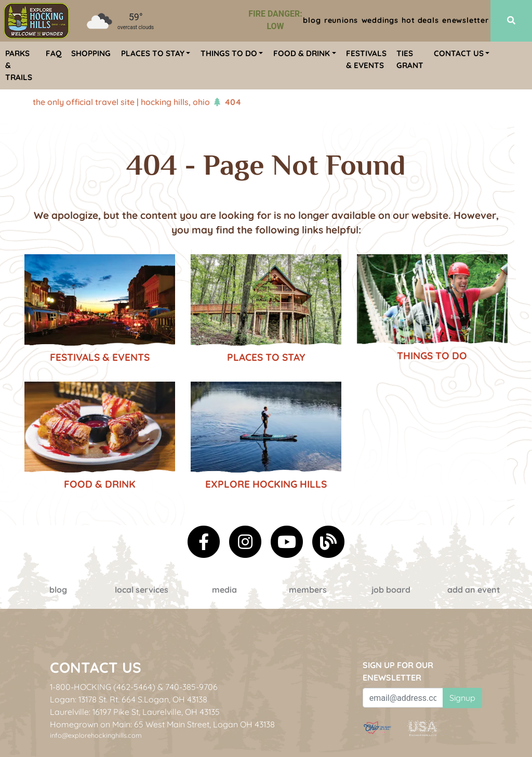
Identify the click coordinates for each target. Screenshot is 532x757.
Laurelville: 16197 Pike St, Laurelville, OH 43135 (135, 712)
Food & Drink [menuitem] (302, 53)
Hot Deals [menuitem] (420, 20)
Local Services (142, 590)
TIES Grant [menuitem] (410, 59)
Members (308, 590)
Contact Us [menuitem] (459, 53)
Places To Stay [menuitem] (153, 53)
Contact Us (96, 667)
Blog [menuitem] (312, 20)
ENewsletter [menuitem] (465, 20)
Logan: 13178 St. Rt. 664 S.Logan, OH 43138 (129, 699)
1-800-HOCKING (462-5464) (103, 687)
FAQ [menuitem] (54, 53)
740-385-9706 (191, 687)
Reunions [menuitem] (341, 20)
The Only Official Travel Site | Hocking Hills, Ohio (121, 102)
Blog (58, 590)
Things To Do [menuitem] (229, 53)
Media (224, 590)
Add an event (474, 590)
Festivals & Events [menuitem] (366, 59)
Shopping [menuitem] (91, 53)
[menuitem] (36, 21)
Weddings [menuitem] (380, 20)
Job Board (391, 590)
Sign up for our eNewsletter (398, 671)
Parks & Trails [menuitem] (19, 65)
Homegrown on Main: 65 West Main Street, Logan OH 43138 (162, 724)
